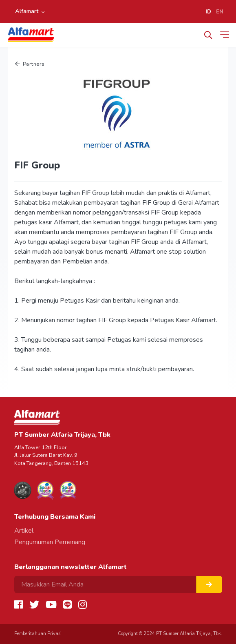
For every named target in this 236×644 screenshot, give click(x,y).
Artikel (24, 531)
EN (220, 12)
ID (208, 12)
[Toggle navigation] (226, 35)
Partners (30, 64)
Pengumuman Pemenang (50, 542)
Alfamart (27, 11)
